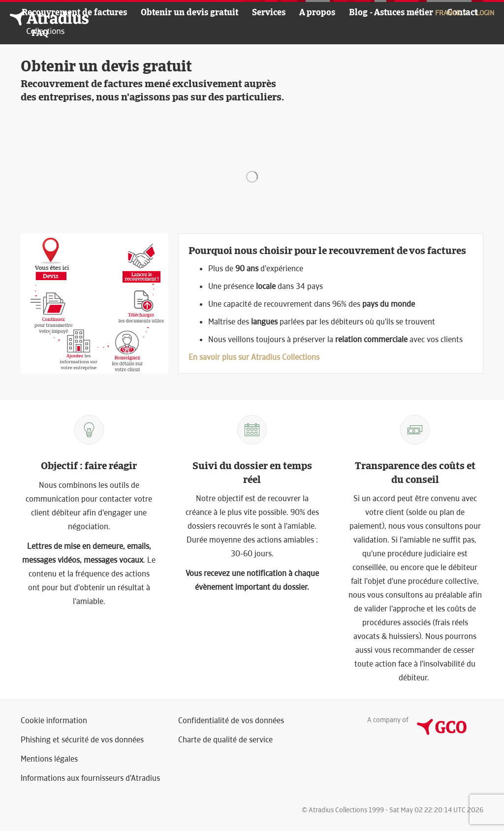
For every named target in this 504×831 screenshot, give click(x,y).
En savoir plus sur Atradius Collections (254, 357)
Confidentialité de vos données (231, 720)
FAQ (40, 33)
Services (269, 12)
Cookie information (54, 720)
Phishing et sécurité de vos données (82, 740)
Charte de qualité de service (225, 740)
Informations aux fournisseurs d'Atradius (90, 778)
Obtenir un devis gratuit (189, 12)
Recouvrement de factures (74, 12)
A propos (317, 12)
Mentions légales (49, 759)
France (452, 13)
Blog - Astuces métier (391, 12)
